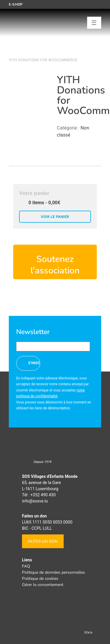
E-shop (16, 4)
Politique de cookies (40, 579)
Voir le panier (55, 217)
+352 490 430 (43, 495)
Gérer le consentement (43, 585)
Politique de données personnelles (54, 572)
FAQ (26, 566)
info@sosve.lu (35, 501)
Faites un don (43, 541)
